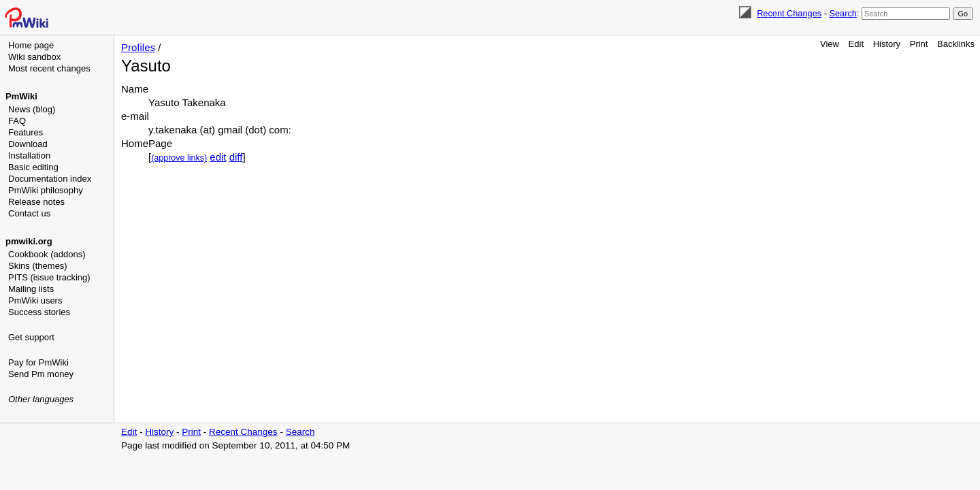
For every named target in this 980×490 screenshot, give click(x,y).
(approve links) (179, 158)
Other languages (41, 399)
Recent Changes (789, 13)
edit (218, 157)
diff (236, 157)
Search (843, 13)
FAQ (17, 121)
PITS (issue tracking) (49, 277)
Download (28, 144)
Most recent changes (49, 68)
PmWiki (21, 96)
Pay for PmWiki (38, 362)
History (887, 44)
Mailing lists (31, 289)
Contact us (29, 213)
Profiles (138, 47)
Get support (31, 337)
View (830, 44)
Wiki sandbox (34, 57)
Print (919, 44)
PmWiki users (35, 300)
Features (26, 132)
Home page (31, 45)
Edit (856, 44)
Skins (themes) (38, 266)
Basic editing (33, 167)
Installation (29, 156)
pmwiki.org (29, 241)
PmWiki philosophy (46, 190)
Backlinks (956, 44)
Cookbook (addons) (47, 254)
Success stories (39, 312)
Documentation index (50, 179)
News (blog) (32, 109)
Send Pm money (41, 374)
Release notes (36, 202)
